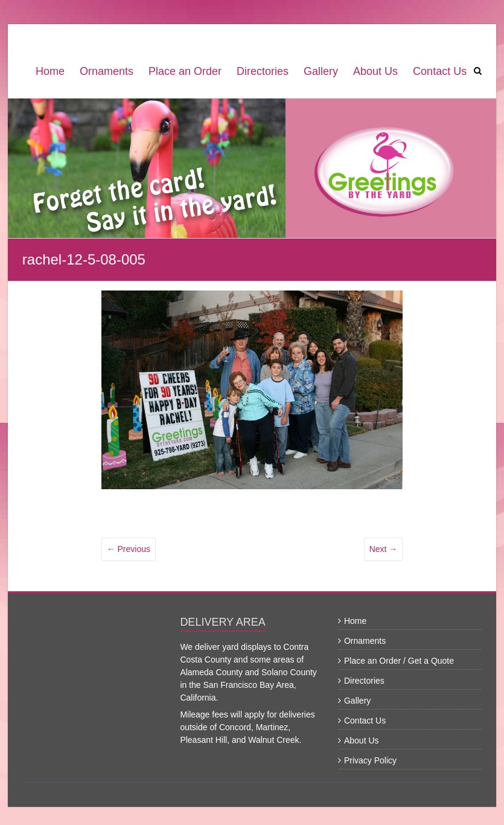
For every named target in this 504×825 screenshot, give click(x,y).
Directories (263, 71)
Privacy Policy (370, 760)
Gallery (321, 71)
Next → (384, 549)
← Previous (129, 549)
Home (50, 71)
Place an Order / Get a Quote (399, 661)
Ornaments (107, 71)
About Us (375, 71)
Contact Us (440, 71)
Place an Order (185, 71)
